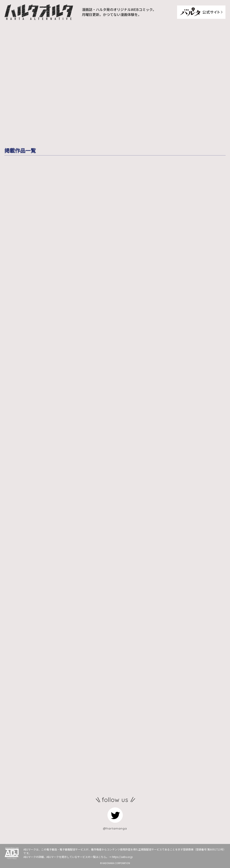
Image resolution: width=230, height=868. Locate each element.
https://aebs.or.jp (122, 857)
